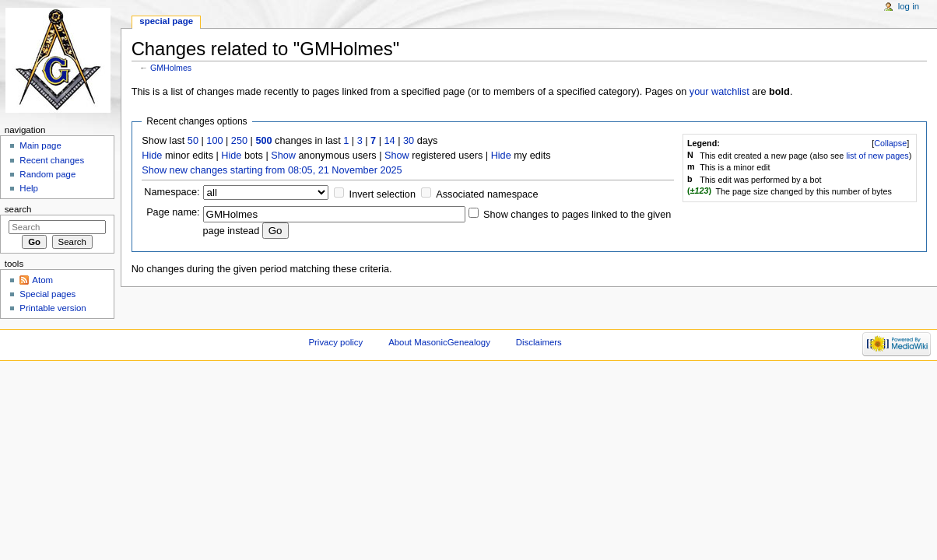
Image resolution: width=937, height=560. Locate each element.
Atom (42, 280)
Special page (166, 21)
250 (239, 141)
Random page (47, 174)
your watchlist (719, 92)
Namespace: (172, 192)
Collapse (890, 143)
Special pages (47, 294)
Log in (909, 6)
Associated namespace (487, 194)
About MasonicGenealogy (439, 342)
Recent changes (52, 160)
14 (390, 141)
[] (890, 143)
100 (214, 141)
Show (283, 156)
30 (409, 141)
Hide (152, 156)
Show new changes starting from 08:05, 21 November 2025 (272, 170)
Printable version (53, 308)
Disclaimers (539, 342)
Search (18, 209)
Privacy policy (335, 342)
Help (29, 188)
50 (193, 141)
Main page (40, 145)
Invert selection (383, 194)
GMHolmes (171, 68)
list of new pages (877, 156)
